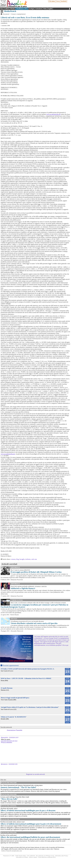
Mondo (12, 9)
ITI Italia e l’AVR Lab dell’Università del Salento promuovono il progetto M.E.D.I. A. (28, 669)
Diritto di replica (33, 857)
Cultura (7, 9)
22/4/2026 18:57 (14, 738)
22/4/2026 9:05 (13, 764)
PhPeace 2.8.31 (50, 856)
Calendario (39, 9)
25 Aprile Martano (7, 688)
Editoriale (15, 567)
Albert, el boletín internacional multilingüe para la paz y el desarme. (28, 810)
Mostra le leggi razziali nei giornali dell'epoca (15, 698)
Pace (2, 9)
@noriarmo (4, 764)
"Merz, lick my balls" (9, 799)
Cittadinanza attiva (22, 9)
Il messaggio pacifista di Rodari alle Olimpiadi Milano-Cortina (36, 572)
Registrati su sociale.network (35, 774)
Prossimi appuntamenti (11, 665)
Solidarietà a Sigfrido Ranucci (23, 588)
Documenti (6, 14)
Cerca (58, 1)
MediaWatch (10, 11)
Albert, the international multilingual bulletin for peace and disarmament (30, 837)
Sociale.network (6, 727)
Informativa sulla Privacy (61, 856)
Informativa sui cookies (22, 857)
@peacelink (4, 738)
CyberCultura (17, 600)
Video (45, 9)
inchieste (28, 559)
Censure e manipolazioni (18, 14)
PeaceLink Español (9, 806)
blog (17, 559)
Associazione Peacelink (15, 730)
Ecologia (31, 9)
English (50, 9)
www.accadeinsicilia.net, (8, 454)
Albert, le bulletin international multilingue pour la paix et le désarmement (31, 824)
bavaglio (22, 559)
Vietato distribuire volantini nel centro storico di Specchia (34, 623)
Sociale (14, 619)
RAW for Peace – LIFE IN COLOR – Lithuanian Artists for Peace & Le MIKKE (26, 678)
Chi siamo (52, 1)
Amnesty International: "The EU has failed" (19, 787)
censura (13, 559)
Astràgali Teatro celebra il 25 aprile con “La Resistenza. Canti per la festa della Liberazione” (30, 707)
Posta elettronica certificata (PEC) (47, 857)
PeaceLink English (9, 783)
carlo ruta (34, 559)
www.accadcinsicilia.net (53, 114)
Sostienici (64, 1)
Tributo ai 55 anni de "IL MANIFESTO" (14, 717)
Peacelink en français (10, 819)
